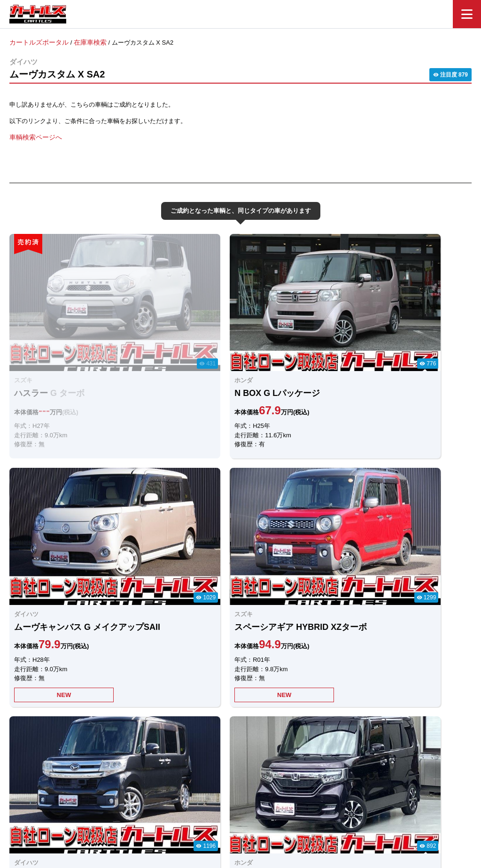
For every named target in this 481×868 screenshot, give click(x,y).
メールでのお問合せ (287, 713)
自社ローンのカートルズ (230, 815)
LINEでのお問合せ (193, 713)
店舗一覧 (287, 815)
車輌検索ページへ (34, 136)
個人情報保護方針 (335, 815)
